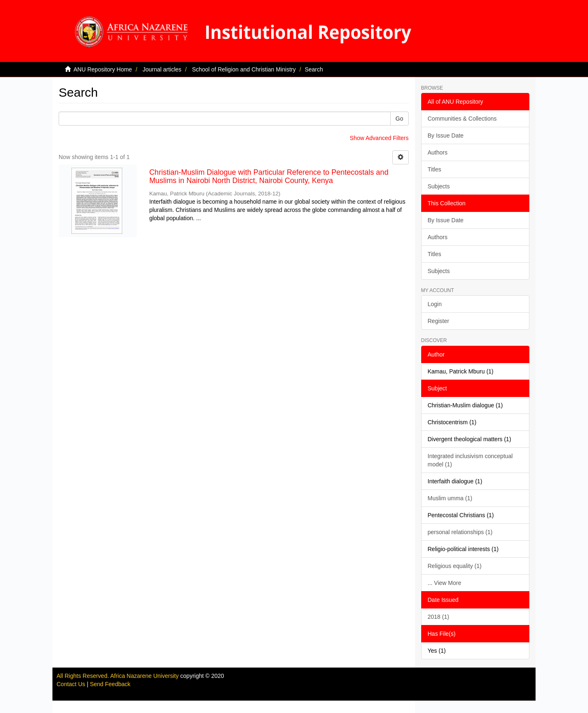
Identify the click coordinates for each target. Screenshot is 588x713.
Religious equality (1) (455, 566)
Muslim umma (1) (450, 498)
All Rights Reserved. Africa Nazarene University (119, 676)
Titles (435, 169)
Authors (438, 152)
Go (400, 119)
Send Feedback (110, 684)
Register (439, 321)
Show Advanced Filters (379, 138)
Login (435, 304)
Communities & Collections (462, 119)
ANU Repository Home (103, 69)
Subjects (439, 186)
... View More (445, 583)
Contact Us (71, 684)
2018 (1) (439, 617)
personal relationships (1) (460, 532)
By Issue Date (446, 135)
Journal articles (162, 69)
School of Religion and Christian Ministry (244, 69)
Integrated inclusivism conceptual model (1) (470, 460)
